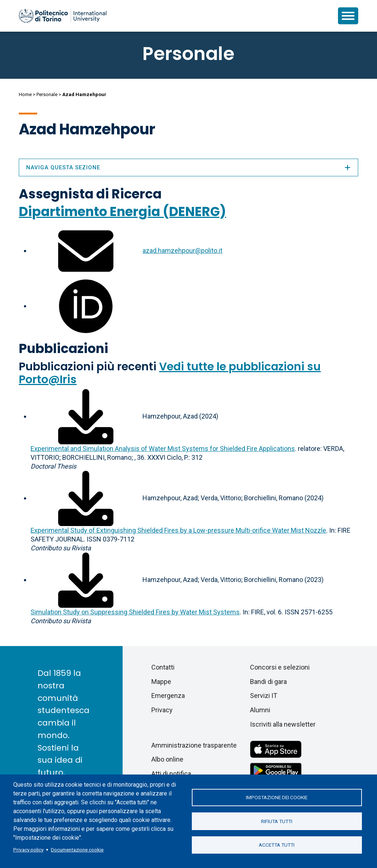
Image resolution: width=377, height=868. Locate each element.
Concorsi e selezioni (280, 667)
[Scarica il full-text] (86, 416)
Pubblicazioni (64, 348)
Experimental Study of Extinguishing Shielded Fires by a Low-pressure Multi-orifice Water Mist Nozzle (178, 530)
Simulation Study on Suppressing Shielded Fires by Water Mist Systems (135, 612)
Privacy (162, 710)
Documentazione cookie (77, 850)
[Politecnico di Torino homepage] (63, 16)
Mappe (161, 682)
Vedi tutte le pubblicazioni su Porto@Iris (170, 373)
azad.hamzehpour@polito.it (182, 250)
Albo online (167, 759)
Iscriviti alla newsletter (283, 724)
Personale (47, 94)
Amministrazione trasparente (194, 745)
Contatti (163, 667)
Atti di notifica (171, 774)
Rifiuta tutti (277, 821)
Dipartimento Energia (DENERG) (122, 211)
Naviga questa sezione (188, 167)
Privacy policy (28, 850)
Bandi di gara (268, 682)
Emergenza (168, 696)
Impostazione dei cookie (277, 797)
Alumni (260, 710)
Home (25, 94)
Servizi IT (264, 696)
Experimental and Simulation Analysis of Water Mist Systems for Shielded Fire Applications (163, 449)
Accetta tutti (277, 845)
